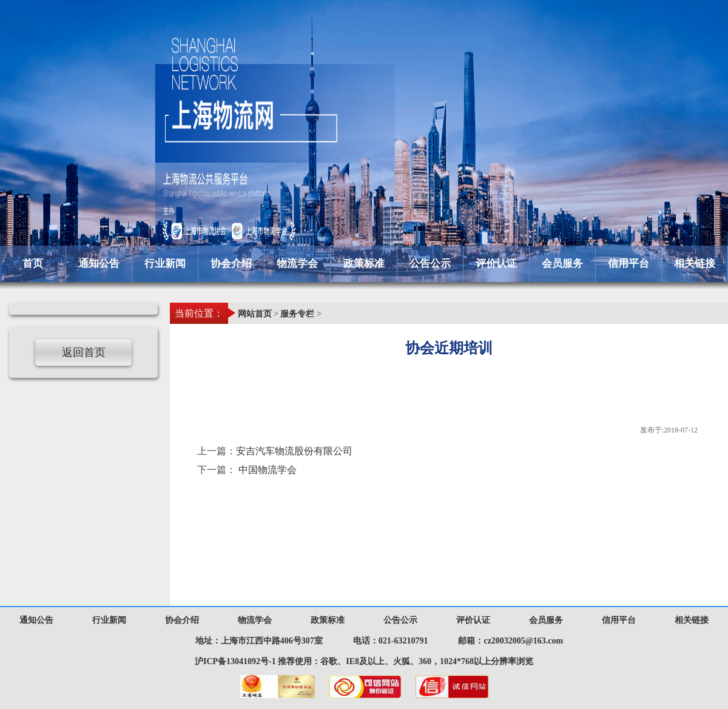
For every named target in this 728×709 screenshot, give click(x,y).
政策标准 (364, 264)
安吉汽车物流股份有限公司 (294, 451)
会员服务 (562, 264)
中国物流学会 (268, 470)
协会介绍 (231, 264)
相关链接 (695, 264)
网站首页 (255, 314)
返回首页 (84, 352)
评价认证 (496, 264)
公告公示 (430, 264)
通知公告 (99, 264)
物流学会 (297, 264)
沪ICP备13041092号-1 (235, 661)
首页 (33, 264)
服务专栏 (297, 314)
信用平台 (629, 264)
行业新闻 (165, 264)
